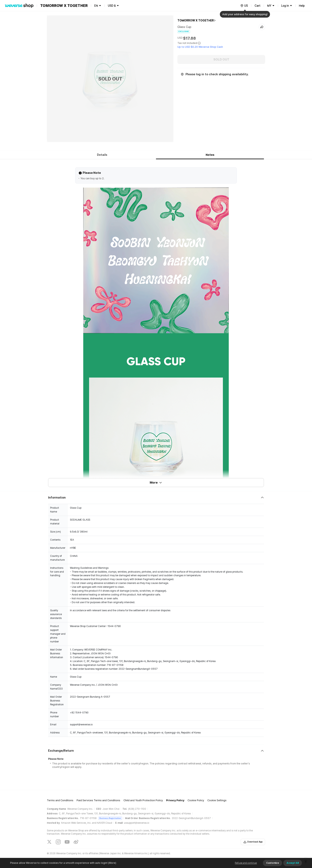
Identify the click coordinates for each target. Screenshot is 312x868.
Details (102, 155)
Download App (253, 842)
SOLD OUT (221, 59)
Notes (210, 155)
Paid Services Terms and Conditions (98, 800)
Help (302, 6)
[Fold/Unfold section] (156, 498)
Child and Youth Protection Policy (143, 800)
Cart (258, 6)
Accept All (293, 863)
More (156, 483)
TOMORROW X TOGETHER (196, 20)
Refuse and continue (246, 863)
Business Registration (110, 818)
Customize (272, 863)
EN (96, 6)
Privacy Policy (175, 800)
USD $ (112, 6)
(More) (112, 863)
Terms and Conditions (60, 800)
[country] (244, 6)
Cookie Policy (196, 800)
